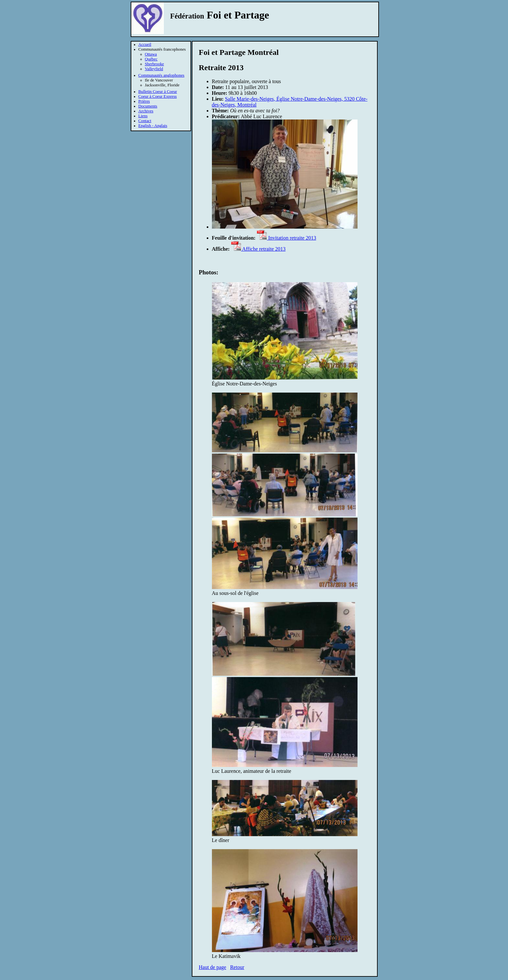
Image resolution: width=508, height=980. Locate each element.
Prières (144, 101)
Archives (146, 111)
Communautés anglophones (162, 75)
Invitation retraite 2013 (287, 238)
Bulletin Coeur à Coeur (158, 92)
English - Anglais (153, 126)
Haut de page (213, 967)
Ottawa (151, 54)
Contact (145, 121)
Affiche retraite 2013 (258, 249)
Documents (148, 106)
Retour (237, 967)
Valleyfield (154, 69)
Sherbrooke (155, 64)
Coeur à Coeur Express (158, 96)
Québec (151, 59)
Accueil (145, 44)
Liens (143, 116)
